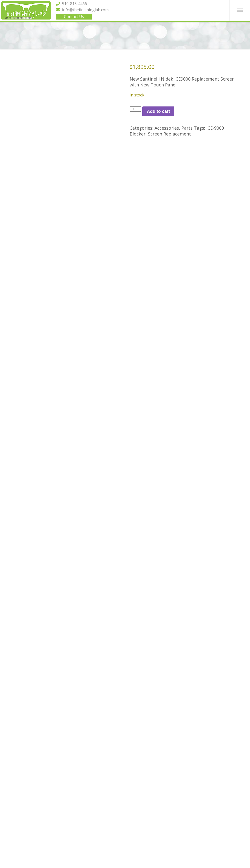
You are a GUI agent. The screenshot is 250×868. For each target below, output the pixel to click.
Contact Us (74, 17)
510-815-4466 (72, 4)
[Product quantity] (135, 109)
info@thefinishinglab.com (82, 10)
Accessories (167, 128)
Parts (187, 128)
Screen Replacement (169, 134)
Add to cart (158, 111)
